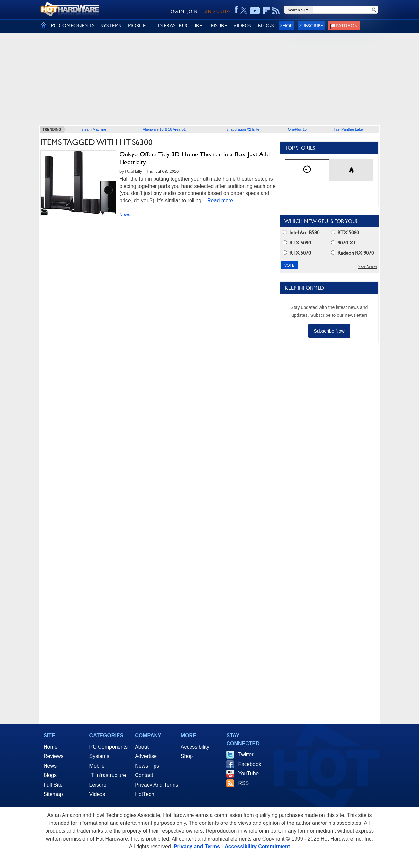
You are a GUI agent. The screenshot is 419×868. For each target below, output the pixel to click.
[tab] (307, 170)
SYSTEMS (111, 25)
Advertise (146, 756)
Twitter (246, 755)
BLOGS (266, 25)
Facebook (249, 764)
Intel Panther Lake (348, 129)
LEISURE (218, 25)
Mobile (97, 766)
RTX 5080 (345, 233)
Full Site (53, 785)
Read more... (222, 200)
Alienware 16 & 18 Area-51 (164, 129)
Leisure (98, 785)
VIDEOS (242, 25)
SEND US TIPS (217, 11)
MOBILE (137, 25)
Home (51, 747)
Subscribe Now (329, 331)
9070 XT (344, 243)
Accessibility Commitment (257, 847)
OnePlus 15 (297, 129)
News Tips (147, 766)
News (125, 215)
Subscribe (311, 25)
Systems (99, 756)
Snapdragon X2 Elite (243, 129)
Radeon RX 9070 (352, 253)
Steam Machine (94, 129)
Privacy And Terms (156, 785)
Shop (286, 25)
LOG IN (176, 11)
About (142, 747)
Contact (144, 775)
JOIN (192, 11)
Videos (97, 794)
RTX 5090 (297, 243)
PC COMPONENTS (73, 25)
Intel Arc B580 (301, 233)
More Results (367, 267)
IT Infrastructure (108, 775)
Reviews (53, 756)
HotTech (145, 794)
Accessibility (195, 747)
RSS (243, 783)
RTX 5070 (297, 253)
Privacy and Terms (197, 847)
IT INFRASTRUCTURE (177, 25)
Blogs (50, 775)
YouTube (248, 774)
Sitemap (53, 794)
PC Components (109, 747)
